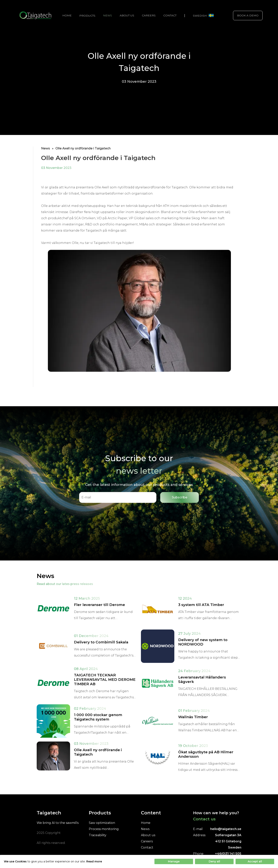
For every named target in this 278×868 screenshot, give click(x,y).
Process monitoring (104, 829)
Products (87, 16)
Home (67, 15)
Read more (94, 861)
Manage (174, 861)
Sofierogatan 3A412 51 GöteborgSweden (228, 841)
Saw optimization (102, 823)
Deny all (214, 861)
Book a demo (248, 15)
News (108, 15)
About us (127, 15)
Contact (170, 15)
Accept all (255, 861)
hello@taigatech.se (226, 829)
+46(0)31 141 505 (228, 854)
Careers (149, 15)
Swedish (203, 16)
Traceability (98, 835)
